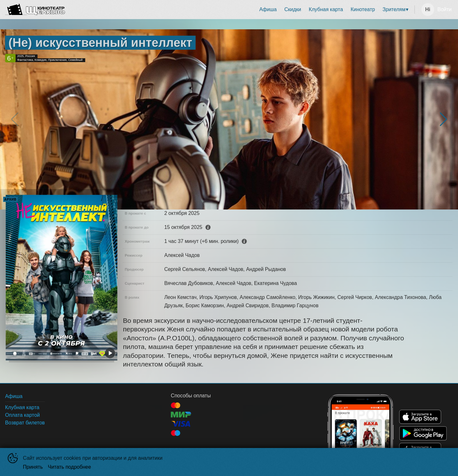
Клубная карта (326, 9)
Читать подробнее (70, 467)
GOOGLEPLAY (423, 433)
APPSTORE (420, 417)
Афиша (268, 9)
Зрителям (394, 9)
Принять (33, 467)
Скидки (293, 9)
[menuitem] (268, 10)
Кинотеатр (363, 9)
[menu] (241, 10)
